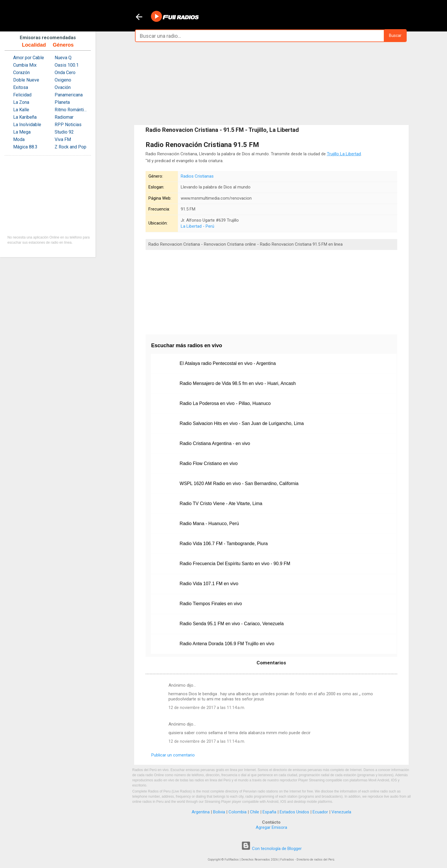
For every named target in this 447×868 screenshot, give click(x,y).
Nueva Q (63, 58)
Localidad (34, 45)
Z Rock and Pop (70, 147)
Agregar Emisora (271, 827)
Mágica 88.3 (25, 147)
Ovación (63, 87)
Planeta (62, 102)
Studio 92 (64, 132)
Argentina (201, 812)
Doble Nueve (26, 80)
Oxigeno (63, 80)
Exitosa (21, 87)
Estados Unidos (294, 812)
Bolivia (219, 812)
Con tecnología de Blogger (271, 849)
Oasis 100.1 (67, 65)
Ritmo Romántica (71, 110)
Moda (19, 139)
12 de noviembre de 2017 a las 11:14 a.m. (207, 708)
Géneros (63, 45)
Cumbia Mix (25, 65)
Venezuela (341, 812)
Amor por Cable (29, 58)
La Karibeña (25, 117)
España (269, 812)
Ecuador (320, 812)
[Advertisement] (271, 84)
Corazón (21, 73)
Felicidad (22, 95)
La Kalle (21, 110)
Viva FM (63, 139)
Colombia (238, 812)
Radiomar (64, 117)
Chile (255, 812)
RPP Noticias (68, 125)
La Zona (21, 102)
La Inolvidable (27, 125)
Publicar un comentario (173, 755)
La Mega (22, 132)
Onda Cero (65, 73)
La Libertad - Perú (197, 226)
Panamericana (69, 95)
